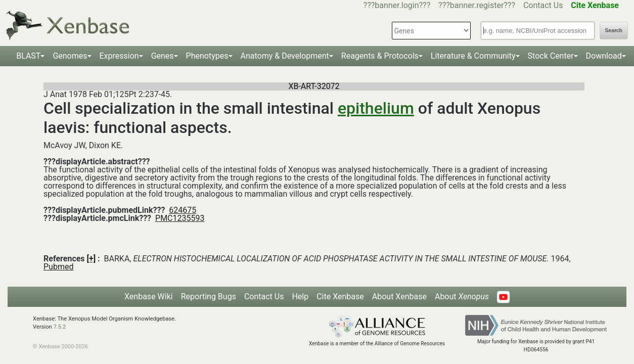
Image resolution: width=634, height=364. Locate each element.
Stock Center (551, 56)
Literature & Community (473, 56)
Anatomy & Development (285, 56)
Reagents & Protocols (380, 56)
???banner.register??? (477, 5)
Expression (119, 56)
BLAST (28, 56)
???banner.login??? (397, 5)
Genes (163, 56)
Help (300, 297)
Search (614, 31)
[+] (92, 259)
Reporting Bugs (209, 297)
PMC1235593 (180, 218)
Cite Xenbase (340, 297)
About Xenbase (399, 297)
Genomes (70, 56)
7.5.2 (60, 327)
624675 (183, 210)
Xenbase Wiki (149, 297)
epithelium (376, 108)
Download (604, 56)
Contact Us (543, 5)
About (462, 297)
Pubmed (58, 267)
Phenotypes (207, 56)
